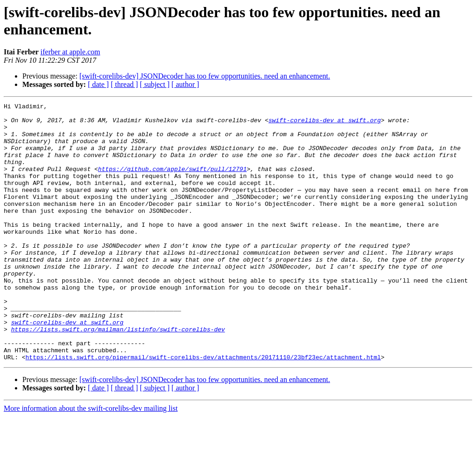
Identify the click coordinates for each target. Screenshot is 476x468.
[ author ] (185, 84)
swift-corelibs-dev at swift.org (324, 124)
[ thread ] (124, 84)
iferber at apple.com (70, 52)
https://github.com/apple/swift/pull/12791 (172, 183)
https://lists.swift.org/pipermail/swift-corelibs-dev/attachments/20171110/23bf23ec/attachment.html (203, 409)
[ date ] (98, 84)
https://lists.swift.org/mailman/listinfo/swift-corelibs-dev (118, 375)
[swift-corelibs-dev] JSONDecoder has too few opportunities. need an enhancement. (205, 76)
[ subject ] (155, 84)
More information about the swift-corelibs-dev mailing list (91, 460)
